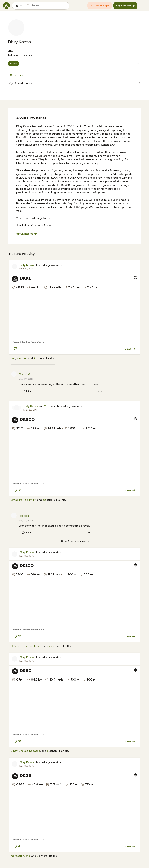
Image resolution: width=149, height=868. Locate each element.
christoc (16, 646)
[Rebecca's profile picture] (14, 515)
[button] (100, 6)
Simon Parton (19, 500)
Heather (22, 358)
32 (44, 500)
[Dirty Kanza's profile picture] (16, 28)
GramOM (24, 374)
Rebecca (24, 516)
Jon (13, 358)
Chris (27, 856)
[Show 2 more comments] (75, 541)
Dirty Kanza (20, 42)
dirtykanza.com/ (27, 234)
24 (51, 646)
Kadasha (35, 751)
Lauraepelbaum (32, 646)
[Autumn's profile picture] (19, 408)
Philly (32, 500)
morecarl (16, 856)
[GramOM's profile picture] (14, 374)
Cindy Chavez (19, 751)
